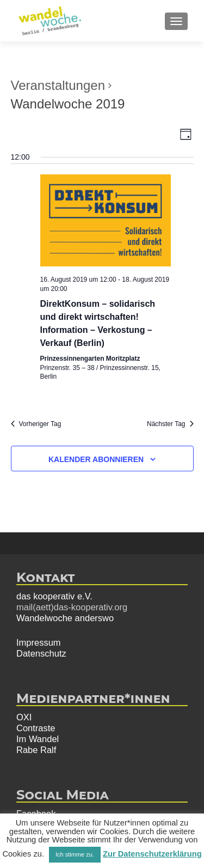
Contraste (36, 728)
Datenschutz (41, 653)
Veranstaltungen (58, 85)
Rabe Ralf (36, 750)
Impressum (39, 642)
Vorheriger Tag (36, 424)
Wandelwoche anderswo (65, 618)
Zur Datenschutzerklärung (152, 854)
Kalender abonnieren (96, 459)
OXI (24, 717)
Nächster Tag (170, 424)
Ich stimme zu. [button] (75, 854)
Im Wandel (38, 739)
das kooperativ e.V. (54, 596)
